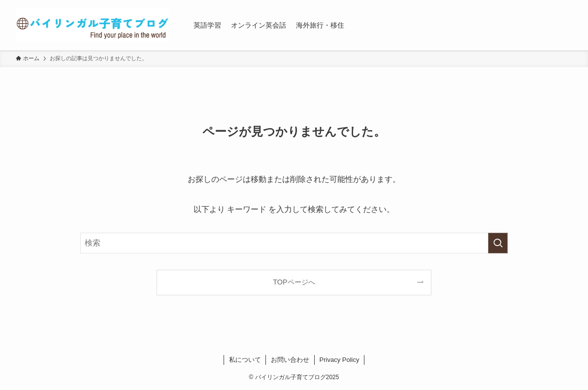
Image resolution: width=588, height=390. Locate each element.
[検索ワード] (294, 243)
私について (245, 360)
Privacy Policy (340, 360)
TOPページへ (294, 282)
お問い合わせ (290, 360)
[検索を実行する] (498, 243)
